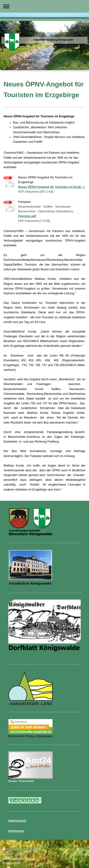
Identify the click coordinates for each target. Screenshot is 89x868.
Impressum (16, 831)
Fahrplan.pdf (27, 216)
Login (83, 849)
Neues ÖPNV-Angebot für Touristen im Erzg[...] (51, 187)
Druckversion (15, 849)
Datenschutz (17, 821)
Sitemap (36, 849)
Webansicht (78, 854)
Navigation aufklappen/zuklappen (44, 6)
